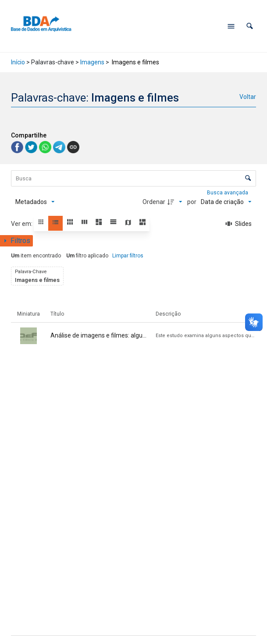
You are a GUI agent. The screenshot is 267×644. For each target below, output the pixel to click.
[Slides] (239, 224)
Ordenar (154, 202)
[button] (250, 26)
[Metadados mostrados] (35, 202)
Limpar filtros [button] (128, 256)
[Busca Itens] (133, 178)
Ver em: (22, 224)
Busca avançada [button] (228, 193)
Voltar (248, 97)
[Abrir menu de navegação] (231, 26)
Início (18, 62)
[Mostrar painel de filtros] (16, 241)
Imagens (92, 62)
